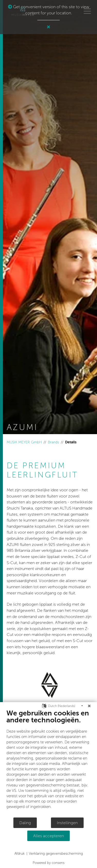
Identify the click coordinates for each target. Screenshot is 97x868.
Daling (25, 823)
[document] (48, 763)
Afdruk (20, 854)
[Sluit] (89, 706)
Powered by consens (49, 863)
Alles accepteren (48, 836)
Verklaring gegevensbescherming (56, 854)
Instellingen (67, 823)
